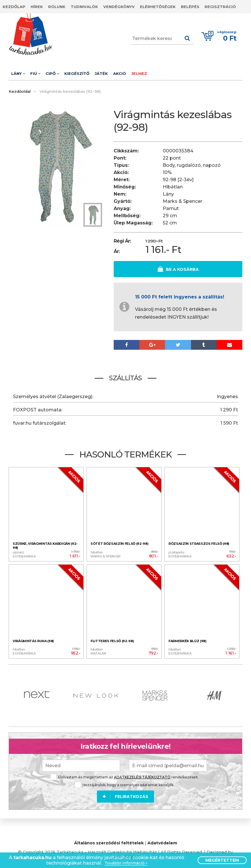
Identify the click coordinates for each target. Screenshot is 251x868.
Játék (101, 73)
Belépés (190, 7)
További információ (126, 863)
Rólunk (57, 7)
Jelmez (139, 73)
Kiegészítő (77, 73)
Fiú (35, 73)
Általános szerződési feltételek (109, 842)
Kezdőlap (14, 7)
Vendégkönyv (119, 7)
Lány (18, 73)
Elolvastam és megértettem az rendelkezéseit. (124, 776)
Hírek (37, 7)
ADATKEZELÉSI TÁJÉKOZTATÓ (142, 776)
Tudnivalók (84, 7)
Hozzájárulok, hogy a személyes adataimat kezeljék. (124, 784)
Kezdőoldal (20, 91)
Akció (120, 73)
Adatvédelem (162, 842)
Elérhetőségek (158, 7)
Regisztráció (220, 7)
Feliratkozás (125, 796)
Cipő (52, 73)
